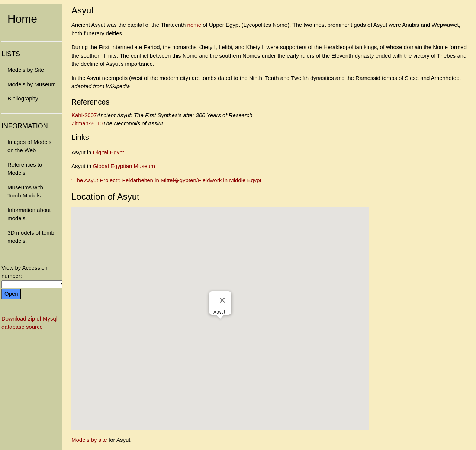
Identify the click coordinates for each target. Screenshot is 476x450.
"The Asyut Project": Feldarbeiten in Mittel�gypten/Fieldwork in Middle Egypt (166, 180)
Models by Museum (32, 84)
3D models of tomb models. (31, 237)
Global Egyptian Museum (124, 166)
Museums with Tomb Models (25, 192)
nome (194, 25)
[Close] (222, 300)
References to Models (25, 169)
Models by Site (26, 70)
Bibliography (23, 98)
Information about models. (29, 214)
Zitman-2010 (87, 123)
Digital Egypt (109, 152)
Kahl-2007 (84, 115)
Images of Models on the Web (29, 146)
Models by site (89, 440)
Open (11, 294)
